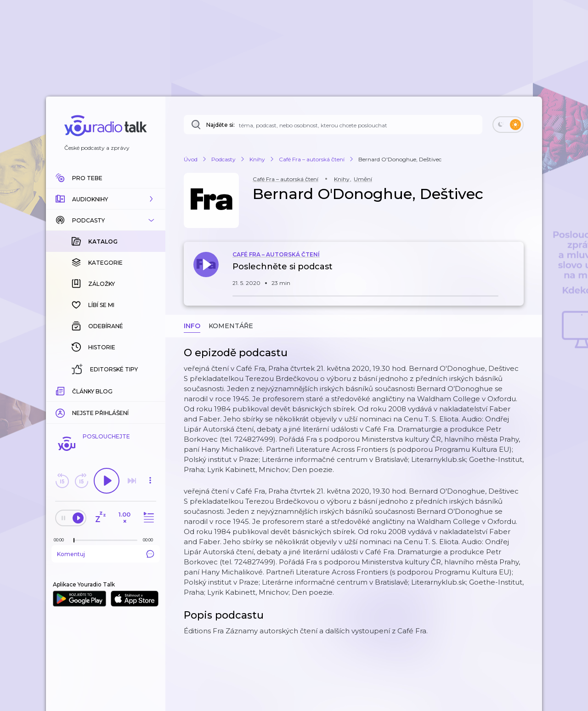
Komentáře (231, 326)
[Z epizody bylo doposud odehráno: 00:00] (61, 540)
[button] (106, 199)
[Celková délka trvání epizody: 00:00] (150, 540)
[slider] (74, 540)
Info (192, 326)
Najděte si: (220, 125)
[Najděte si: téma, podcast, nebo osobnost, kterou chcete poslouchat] (333, 125)
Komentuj (106, 554)
